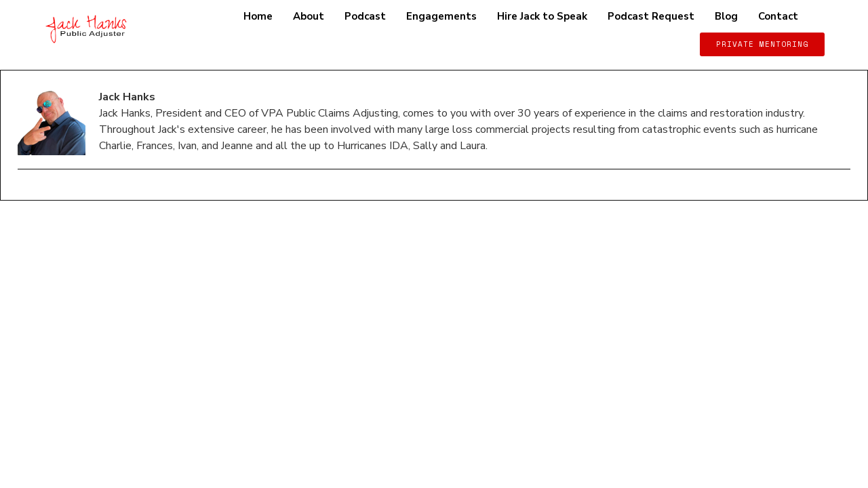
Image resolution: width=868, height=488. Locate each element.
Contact (778, 16)
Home (258, 16)
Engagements (441, 16)
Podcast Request (651, 16)
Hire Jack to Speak (542, 16)
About (309, 16)
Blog (726, 16)
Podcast (365, 16)
